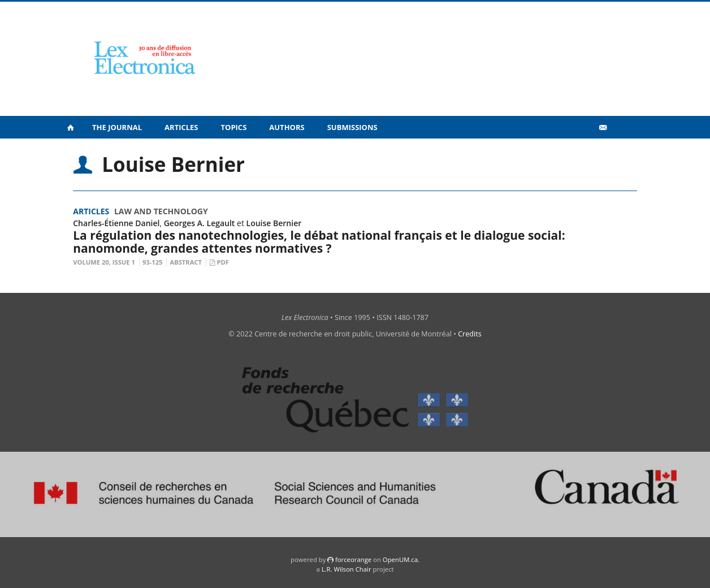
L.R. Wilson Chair (347, 569)
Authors (287, 127)
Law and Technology (161, 211)
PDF (222, 262)
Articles (181, 127)
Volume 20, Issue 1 (104, 262)
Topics (234, 127)
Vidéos (579, 152)
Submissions (352, 127)
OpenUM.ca (400, 559)
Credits (470, 334)
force (353, 559)
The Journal (117, 127)
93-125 (153, 262)
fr (621, 152)
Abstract (186, 262)
